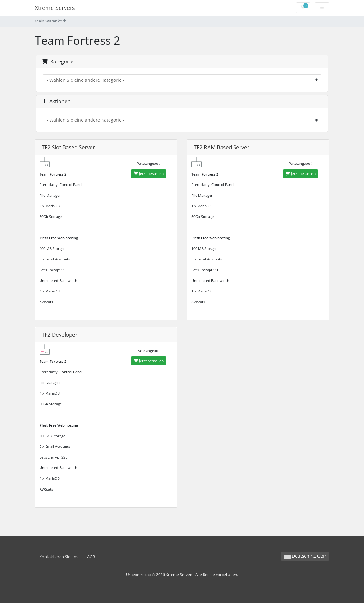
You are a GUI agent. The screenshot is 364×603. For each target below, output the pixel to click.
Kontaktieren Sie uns (59, 557)
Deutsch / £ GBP (305, 556)
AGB (91, 557)
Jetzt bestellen (149, 173)
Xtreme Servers (55, 8)
